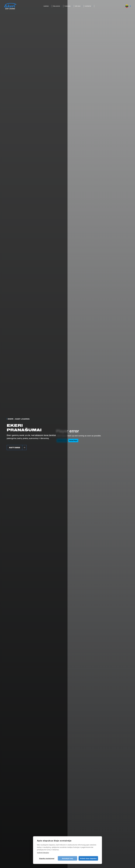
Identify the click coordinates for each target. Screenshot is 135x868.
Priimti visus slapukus (88, 858)
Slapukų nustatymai (47, 858)
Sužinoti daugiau (43, 852)
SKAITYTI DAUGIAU (15, 448)
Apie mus (79, 6)
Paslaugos (58, 6)
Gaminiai (48, 6)
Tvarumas (69, 6)
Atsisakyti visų (68, 858)
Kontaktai (89, 6)
